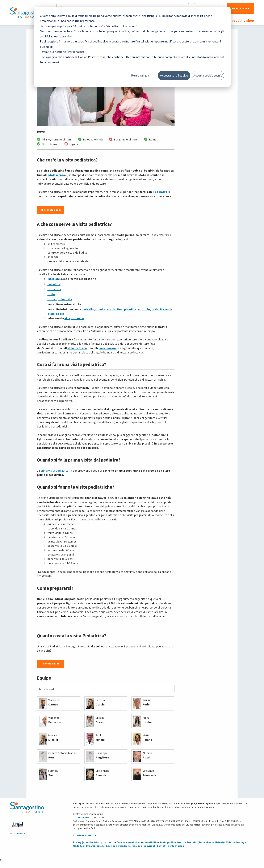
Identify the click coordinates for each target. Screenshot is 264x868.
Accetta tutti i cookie (174, 75)
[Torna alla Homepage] (26, 13)
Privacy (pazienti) (104, 842)
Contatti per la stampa (170, 846)
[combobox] (106, 689)
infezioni (54, 279)
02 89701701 (81, 817)
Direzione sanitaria (84, 835)
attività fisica (77, 348)
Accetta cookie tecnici (208, 75)
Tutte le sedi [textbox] (47, 689)
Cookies (137, 846)
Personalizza (140, 75)
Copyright (149, 846)
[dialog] (132, 47)
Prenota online (240, 8)
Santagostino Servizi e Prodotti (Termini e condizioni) (192, 842)
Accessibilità (150, 842)
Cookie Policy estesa (92, 57)
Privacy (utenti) (82, 842)
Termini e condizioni (128, 842)
